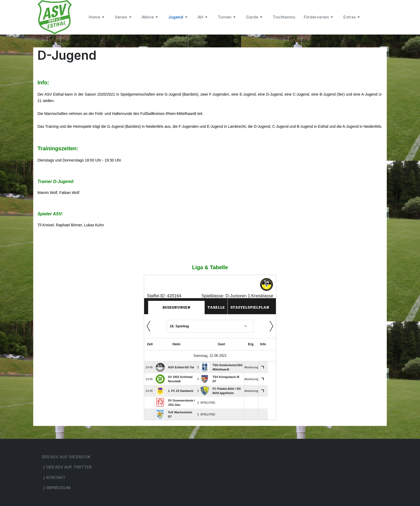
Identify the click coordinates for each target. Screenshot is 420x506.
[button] (97, 17)
